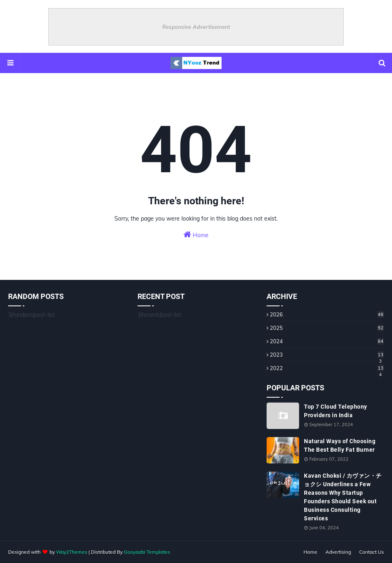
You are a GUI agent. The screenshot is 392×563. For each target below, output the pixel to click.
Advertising (338, 552)
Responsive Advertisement (196, 27)
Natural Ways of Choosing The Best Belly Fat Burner (340, 445)
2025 (327, 328)
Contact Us (372, 552)
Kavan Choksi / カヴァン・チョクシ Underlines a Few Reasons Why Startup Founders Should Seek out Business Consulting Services (343, 497)
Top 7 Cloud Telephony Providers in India (336, 411)
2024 (327, 341)
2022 (327, 368)
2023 (327, 355)
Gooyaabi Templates (147, 552)
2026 (327, 314)
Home (196, 235)
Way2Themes (72, 552)
